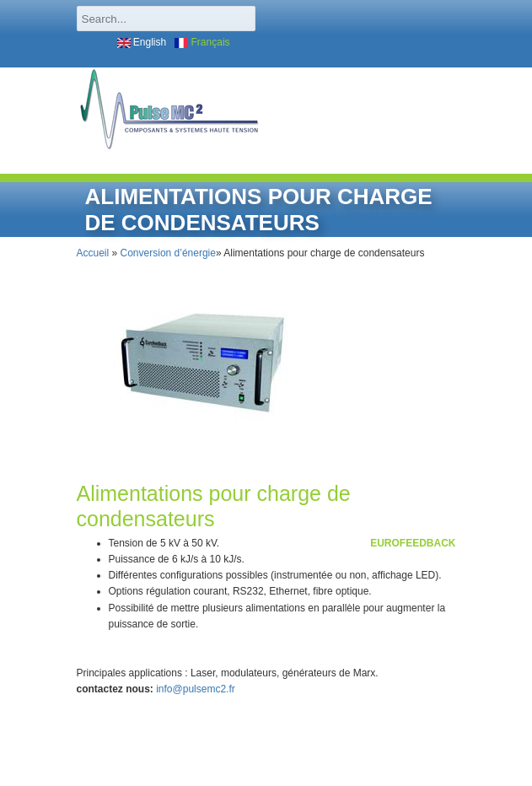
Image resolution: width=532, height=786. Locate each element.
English (142, 42)
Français (202, 42)
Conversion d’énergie (168, 253)
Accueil (93, 253)
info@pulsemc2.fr (196, 689)
